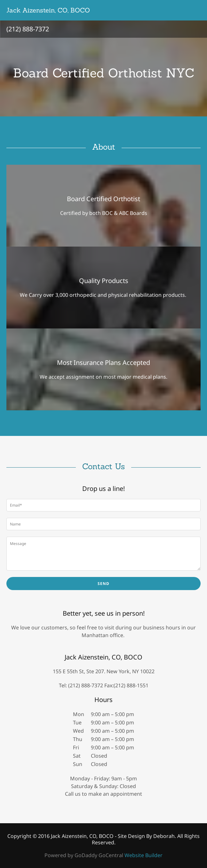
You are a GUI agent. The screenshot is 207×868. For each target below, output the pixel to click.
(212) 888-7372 (28, 29)
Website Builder (143, 855)
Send (103, 584)
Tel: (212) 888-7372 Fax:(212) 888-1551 (104, 685)
